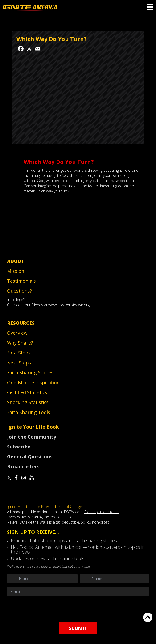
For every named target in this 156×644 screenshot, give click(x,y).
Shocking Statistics (28, 402)
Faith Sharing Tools (29, 412)
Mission (16, 271)
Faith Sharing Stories (30, 373)
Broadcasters (23, 467)
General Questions (30, 457)
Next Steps (19, 363)
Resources (21, 323)
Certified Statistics (27, 392)
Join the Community (32, 437)
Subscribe (19, 447)
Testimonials (21, 281)
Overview (17, 333)
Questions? (19, 291)
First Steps (19, 353)
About (16, 261)
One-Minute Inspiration (33, 382)
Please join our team (101, 512)
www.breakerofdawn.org (69, 305)
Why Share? (20, 343)
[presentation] (78, 609)
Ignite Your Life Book (33, 427)
